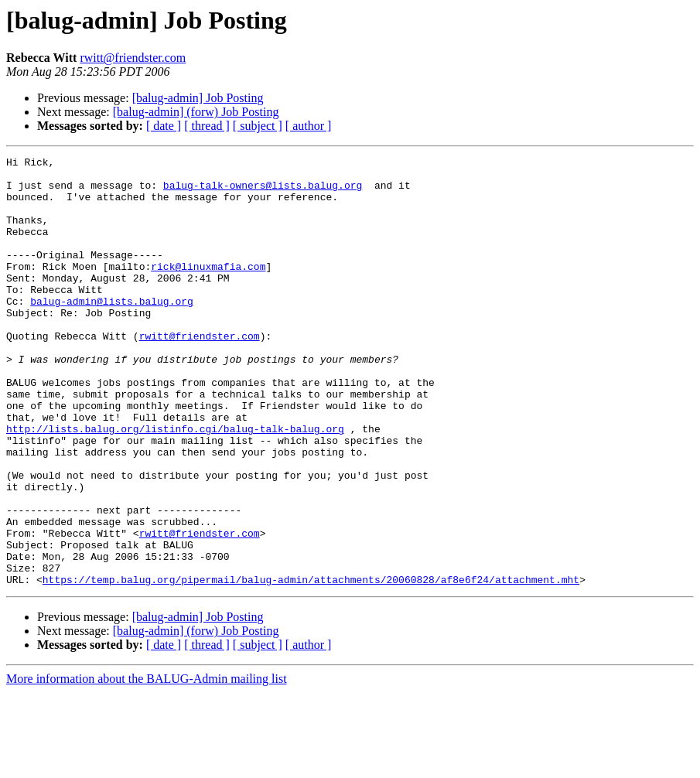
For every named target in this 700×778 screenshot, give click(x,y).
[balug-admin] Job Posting (198, 98)
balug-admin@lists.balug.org (112, 331)
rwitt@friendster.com (133, 58)
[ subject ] (258, 126)
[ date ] (164, 126)
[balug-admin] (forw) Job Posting (196, 112)
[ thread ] (207, 126)
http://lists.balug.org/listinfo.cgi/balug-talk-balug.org (175, 484)
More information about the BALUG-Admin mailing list (147, 764)
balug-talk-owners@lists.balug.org (263, 192)
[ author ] (309, 126)
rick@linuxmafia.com (208, 289)
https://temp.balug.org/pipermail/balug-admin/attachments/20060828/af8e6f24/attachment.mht (311, 665)
